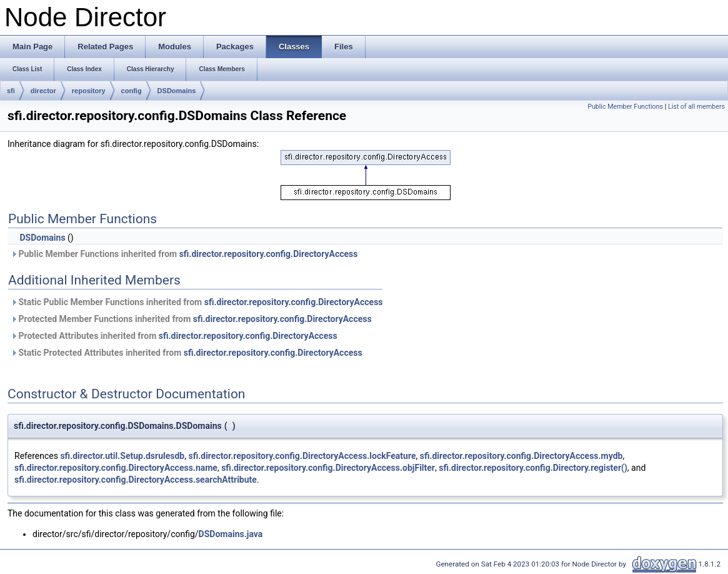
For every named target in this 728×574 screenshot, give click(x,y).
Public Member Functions (625, 107)
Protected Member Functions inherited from (191, 319)
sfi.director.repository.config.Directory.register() (533, 468)
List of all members (696, 107)
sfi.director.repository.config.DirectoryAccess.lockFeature (302, 456)
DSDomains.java (231, 534)
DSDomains (177, 91)
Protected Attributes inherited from (174, 336)
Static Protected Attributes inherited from (187, 353)
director (43, 91)
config (132, 91)
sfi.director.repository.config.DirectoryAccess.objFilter (328, 468)
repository (89, 91)
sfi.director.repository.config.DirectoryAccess (269, 254)
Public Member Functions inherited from (184, 254)
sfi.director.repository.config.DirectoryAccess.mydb (521, 456)
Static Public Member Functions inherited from (197, 302)
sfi (11, 91)
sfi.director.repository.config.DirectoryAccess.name (116, 468)
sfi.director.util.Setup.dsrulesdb (122, 456)
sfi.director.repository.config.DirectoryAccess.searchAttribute (136, 480)
